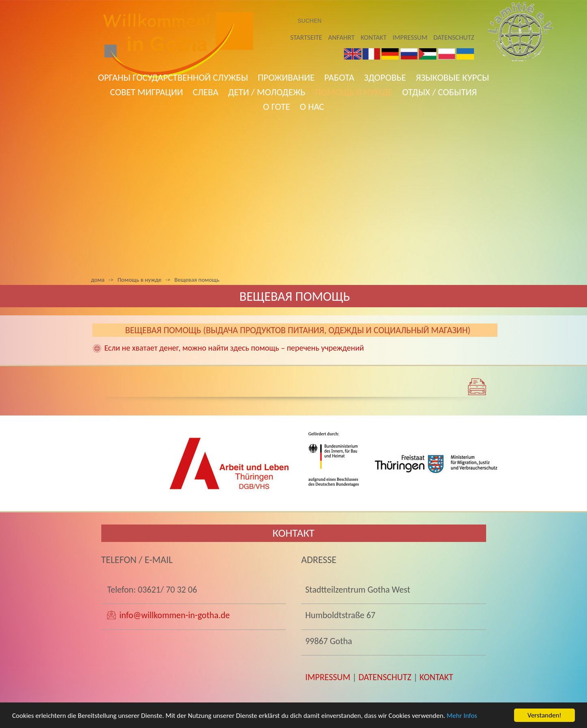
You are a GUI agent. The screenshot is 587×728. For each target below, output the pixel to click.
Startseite (306, 37)
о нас (312, 107)
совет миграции (147, 92)
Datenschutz (454, 37)
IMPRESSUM (328, 677)
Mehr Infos (462, 720)
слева (206, 92)
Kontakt (374, 37)
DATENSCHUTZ (385, 677)
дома (98, 280)
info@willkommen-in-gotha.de (174, 615)
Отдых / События (440, 92)
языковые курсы (452, 77)
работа (339, 77)
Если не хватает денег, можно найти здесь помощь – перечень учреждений (234, 348)
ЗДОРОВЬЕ (385, 77)
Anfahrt (341, 37)
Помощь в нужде (354, 92)
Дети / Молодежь (267, 92)
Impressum (410, 37)
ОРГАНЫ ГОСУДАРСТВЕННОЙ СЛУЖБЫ (173, 77)
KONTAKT (437, 677)
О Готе (276, 107)
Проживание (286, 77)
